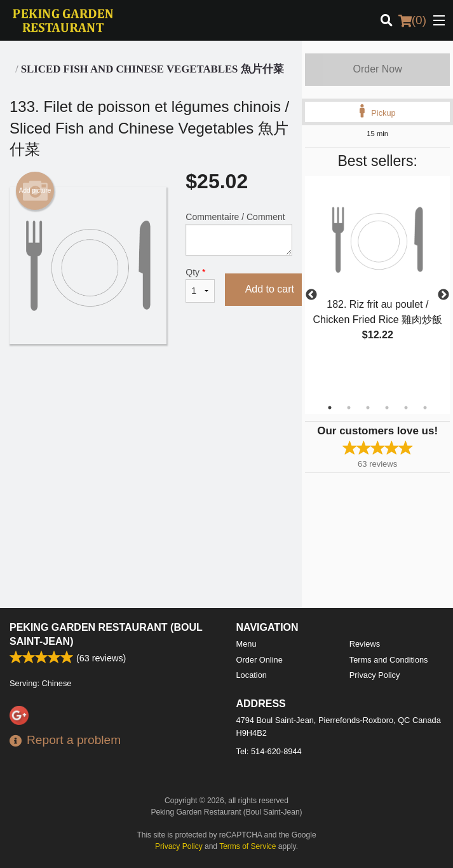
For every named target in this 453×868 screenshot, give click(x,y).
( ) (412, 20)
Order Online (260, 660)
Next (443, 295)
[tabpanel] (377, 272)
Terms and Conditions (389, 660)
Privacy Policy (375, 675)
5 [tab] (406, 408)
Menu (247, 644)
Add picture (35, 191)
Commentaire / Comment (239, 234)
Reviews (365, 644)
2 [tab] (349, 408)
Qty (200, 285)
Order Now (377, 69)
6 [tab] (425, 408)
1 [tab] (330, 408)
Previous (311, 295)
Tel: (269, 751)
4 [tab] (387, 408)
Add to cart (270, 289)
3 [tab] (368, 408)
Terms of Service (247, 846)
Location (252, 675)
